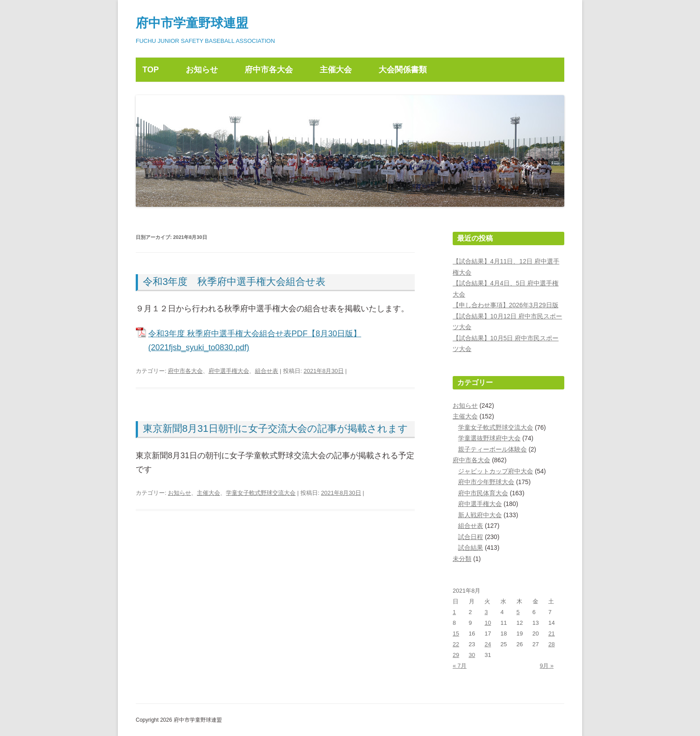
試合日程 (471, 537)
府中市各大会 (269, 70)
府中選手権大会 (229, 371)
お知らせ (202, 70)
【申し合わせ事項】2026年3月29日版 (506, 305)
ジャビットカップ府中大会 (496, 471)
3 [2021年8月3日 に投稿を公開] (486, 612)
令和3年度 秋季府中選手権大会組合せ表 (234, 282)
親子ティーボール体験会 (492, 449)
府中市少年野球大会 (486, 482)
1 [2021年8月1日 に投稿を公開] (454, 612)
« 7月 (460, 666)
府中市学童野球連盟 (192, 23)
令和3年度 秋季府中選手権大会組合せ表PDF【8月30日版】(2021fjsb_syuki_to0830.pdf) (255, 341)
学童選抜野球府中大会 (489, 438)
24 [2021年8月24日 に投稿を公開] (487, 644)
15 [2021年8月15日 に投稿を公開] (456, 634)
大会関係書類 (403, 70)
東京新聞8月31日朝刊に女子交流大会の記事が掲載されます (275, 429)
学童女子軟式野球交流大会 (261, 493)
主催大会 (336, 70)
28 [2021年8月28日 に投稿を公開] (551, 644)
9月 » (547, 666)
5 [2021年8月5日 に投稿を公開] (518, 612)
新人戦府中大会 (480, 515)
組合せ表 (267, 371)
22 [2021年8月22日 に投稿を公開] (456, 644)
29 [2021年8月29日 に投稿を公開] (456, 655)
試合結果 (471, 548)
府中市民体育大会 (483, 493)
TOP (151, 70)
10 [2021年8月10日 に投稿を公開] (487, 623)
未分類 (462, 559)
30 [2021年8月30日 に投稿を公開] (472, 655)
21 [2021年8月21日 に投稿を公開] (551, 634)
